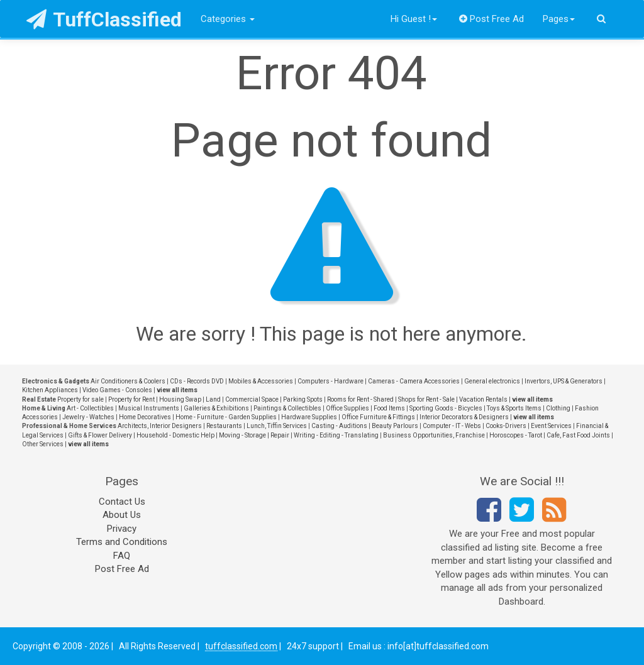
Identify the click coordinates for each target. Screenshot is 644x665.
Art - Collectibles (90, 408)
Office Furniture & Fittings (378, 417)
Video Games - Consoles (117, 390)
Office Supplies (347, 408)
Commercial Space (252, 399)
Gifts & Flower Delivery (100, 435)
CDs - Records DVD (197, 381)
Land (213, 399)
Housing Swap (180, 399)
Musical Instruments (149, 408)
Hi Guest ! (414, 19)
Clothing (558, 408)
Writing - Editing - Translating (336, 435)
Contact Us (122, 502)
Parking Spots (303, 399)
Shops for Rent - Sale (426, 399)
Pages (559, 19)
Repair (280, 435)
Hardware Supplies (309, 417)
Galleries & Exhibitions (216, 408)
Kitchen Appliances (50, 390)
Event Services (551, 426)
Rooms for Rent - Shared (360, 399)
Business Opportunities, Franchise (434, 435)
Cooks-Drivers (506, 426)
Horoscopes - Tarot (516, 435)
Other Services (43, 444)
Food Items (389, 408)
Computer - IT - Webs (452, 426)
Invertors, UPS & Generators (563, 381)
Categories (228, 19)
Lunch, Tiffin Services (277, 426)
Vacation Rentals (483, 399)
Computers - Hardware (330, 381)
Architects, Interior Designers (160, 426)
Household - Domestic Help (175, 435)
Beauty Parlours (395, 426)
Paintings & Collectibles (287, 408)
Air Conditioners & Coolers (128, 381)
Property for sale (80, 399)
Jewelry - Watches (88, 417)
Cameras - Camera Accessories (414, 381)
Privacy (122, 529)
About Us (122, 515)
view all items (177, 390)
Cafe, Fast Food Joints (578, 435)
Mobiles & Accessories (261, 381)
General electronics (492, 381)
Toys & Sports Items (514, 408)
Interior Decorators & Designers (464, 417)
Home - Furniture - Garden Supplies (226, 417)
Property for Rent (131, 399)
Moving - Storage (242, 435)
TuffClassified (104, 19)
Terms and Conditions (122, 542)
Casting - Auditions (339, 426)
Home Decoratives (145, 417)
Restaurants (224, 426)
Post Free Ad (492, 19)
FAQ (122, 556)
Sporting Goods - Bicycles (446, 408)
